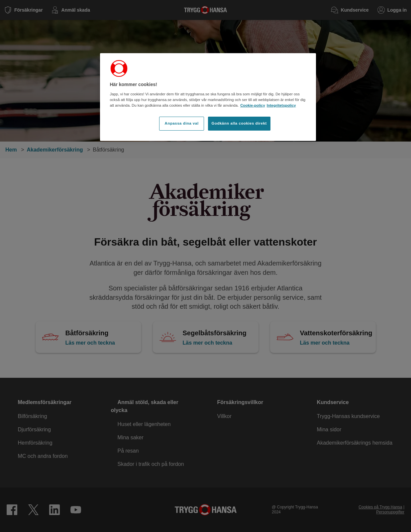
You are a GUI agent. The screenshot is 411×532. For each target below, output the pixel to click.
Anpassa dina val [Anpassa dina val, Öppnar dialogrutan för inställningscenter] (182, 123)
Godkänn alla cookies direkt (239, 123)
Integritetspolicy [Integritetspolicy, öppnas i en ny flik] (281, 105)
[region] (208, 97)
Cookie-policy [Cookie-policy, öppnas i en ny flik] (253, 105)
